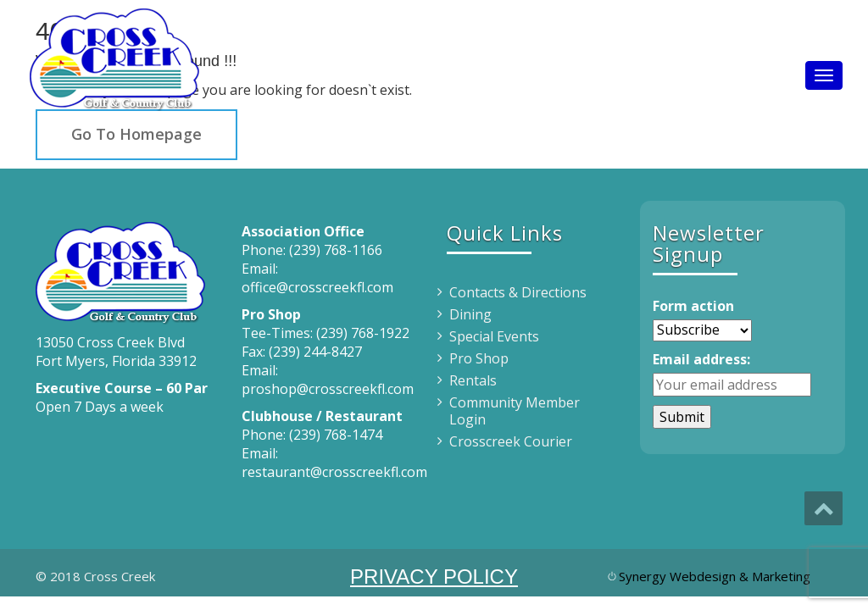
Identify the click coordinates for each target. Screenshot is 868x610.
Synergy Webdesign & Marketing (715, 576)
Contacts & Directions (518, 292)
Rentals (473, 380)
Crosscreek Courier (511, 441)
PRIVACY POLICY (434, 577)
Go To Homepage (136, 134)
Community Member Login (515, 411)
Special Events (494, 336)
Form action (693, 306)
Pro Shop (479, 358)
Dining (470, 314)
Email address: (701, 359)
